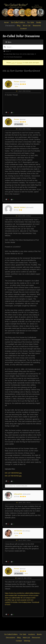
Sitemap (27, 641)
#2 (17, 129)
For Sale (31, 22)
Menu (8, 42)
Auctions (32, 634)
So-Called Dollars (18, 22)
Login (13, 63)
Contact (23, 29)
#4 (17, 503)
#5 (17, 540)
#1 (17, 91)
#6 (16, 578)
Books (39, 22)
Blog (19, 26)
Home (6, 22)
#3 (17, 216)
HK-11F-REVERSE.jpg (14, 476)
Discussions (10, 26)
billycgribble (18, 494)
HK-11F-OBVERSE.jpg (14, 473)
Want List (27, 26)
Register (20, 63)
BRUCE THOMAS (20, 207)
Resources (37, 26)
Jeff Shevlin (18, 531)
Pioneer (17, 82)
